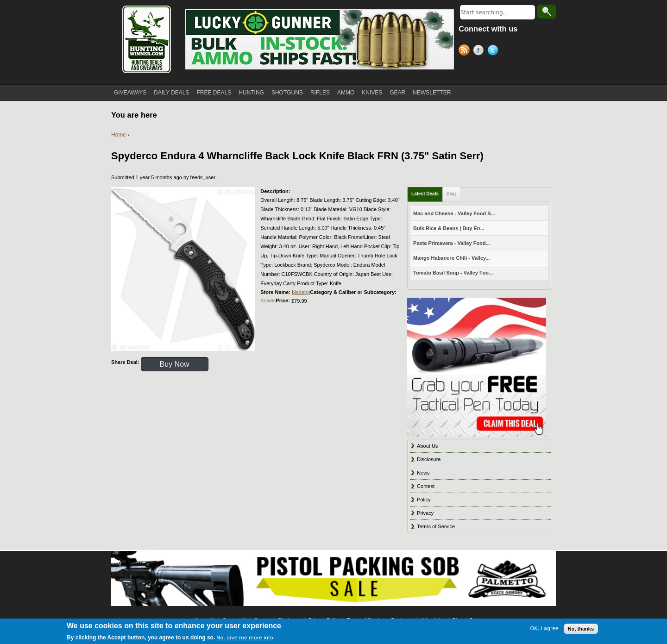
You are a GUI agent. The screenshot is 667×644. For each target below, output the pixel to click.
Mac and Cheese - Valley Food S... (454, 213)
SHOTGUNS (287, 93)
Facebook (480, 51)
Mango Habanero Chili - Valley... (451, 258)
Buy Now (175, 364)
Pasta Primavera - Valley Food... (452, 243)
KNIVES (372, 93)
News (423, 473)
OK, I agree (544, 629)
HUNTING (251, 93)
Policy (424, 500)
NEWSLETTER (432, 93)
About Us (427, 446)
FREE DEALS (214, 93)
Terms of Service (436, 526)
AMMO (346, 93)
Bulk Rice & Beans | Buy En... (449, 228)
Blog (451, 194)
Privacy (425, 513)
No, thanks (581, 629)
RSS (466, 51)
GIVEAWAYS (130, 93)
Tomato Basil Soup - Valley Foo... (453, 273)
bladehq (301, 292)
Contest (426, 486)
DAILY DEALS (171, 93)
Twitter (494, 51)
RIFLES (320, 93)
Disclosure (429, 459)
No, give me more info (245, 638)
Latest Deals (425, 194)
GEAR (397, 93)
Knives (268, 300)
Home (119, 135)
